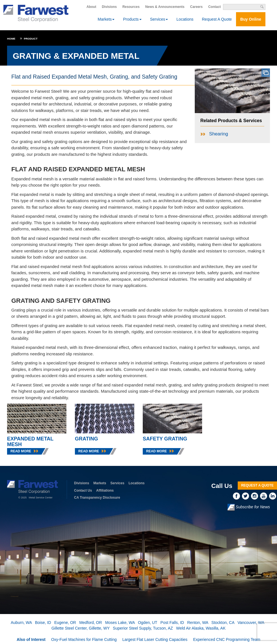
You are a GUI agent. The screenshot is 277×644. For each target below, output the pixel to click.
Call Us (222, 486)
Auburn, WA (21, 623)
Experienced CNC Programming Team (227, 639)
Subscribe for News (249, 507)
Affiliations (105, 490)
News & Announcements (165, 7)
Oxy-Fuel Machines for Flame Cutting (84, 639)
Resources (131, 7)
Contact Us (83, 490)
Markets (100, 483)
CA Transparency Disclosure (97, 498)
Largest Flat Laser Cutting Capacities (155, 639)
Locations (185, 19)
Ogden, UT (148, 623)
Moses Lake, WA (120, 623)
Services (117, 483)
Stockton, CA (223, 623)
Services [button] (159, 19)
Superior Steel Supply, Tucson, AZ (143, 628)
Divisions (109, 7)
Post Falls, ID (172, 623)
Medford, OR (90, 623)
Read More (21, 451)
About (91, 7)
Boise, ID (43, 623)
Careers (196, 7)
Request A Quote (217, 19)
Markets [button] (106, 19)
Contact (215, 7)
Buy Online (251, 19)
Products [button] (132, 19)
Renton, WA (198, 623)
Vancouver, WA (251, 623)
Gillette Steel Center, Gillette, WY (81, 628)
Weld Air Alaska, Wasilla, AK (201, 628)
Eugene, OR (65, 623)
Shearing (219, 134)
